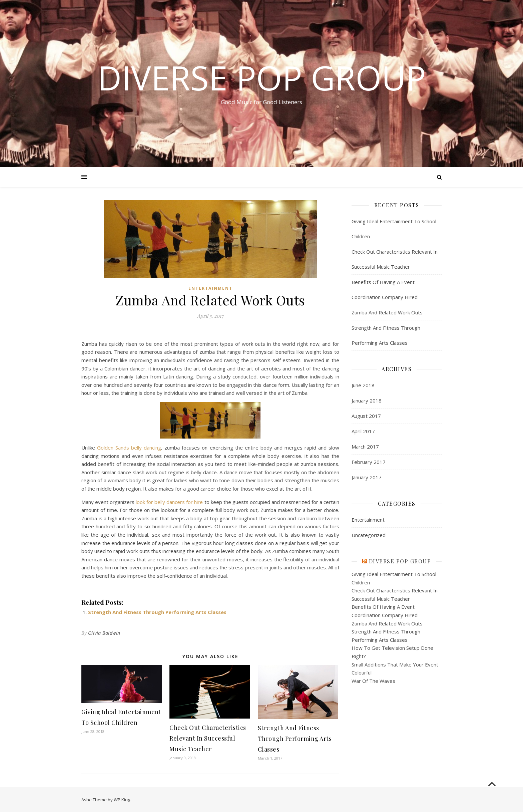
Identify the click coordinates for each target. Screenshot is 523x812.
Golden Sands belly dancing (129, 448)
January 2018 (367, 400)
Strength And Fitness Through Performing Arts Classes (157, 612)
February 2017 (369, 462)
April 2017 (363, 431)
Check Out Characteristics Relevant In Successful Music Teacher (208, 738)
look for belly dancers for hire (169, 502)
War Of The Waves (373, 681)
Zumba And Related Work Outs (387, 312)
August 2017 (366, 416)
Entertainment (210, 288)
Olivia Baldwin (104, 633)
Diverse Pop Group (262, 77)
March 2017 (365, 447)
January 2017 (367, 477)
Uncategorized (369, 535)
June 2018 (363, 385)
